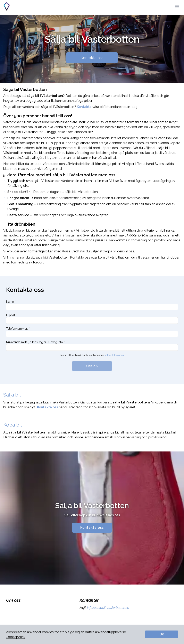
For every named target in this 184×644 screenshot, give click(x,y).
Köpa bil (12, 425)
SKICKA (92, 366)
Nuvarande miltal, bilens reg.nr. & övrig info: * (92, 346)
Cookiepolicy (16, 637)
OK (162, 634)
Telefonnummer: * (92, 332)
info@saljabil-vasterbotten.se (108, 608)
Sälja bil (12, 395)
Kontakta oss (92, 58)
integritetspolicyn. (115, 355)
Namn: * (92, 305)
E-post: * (92, 319)
